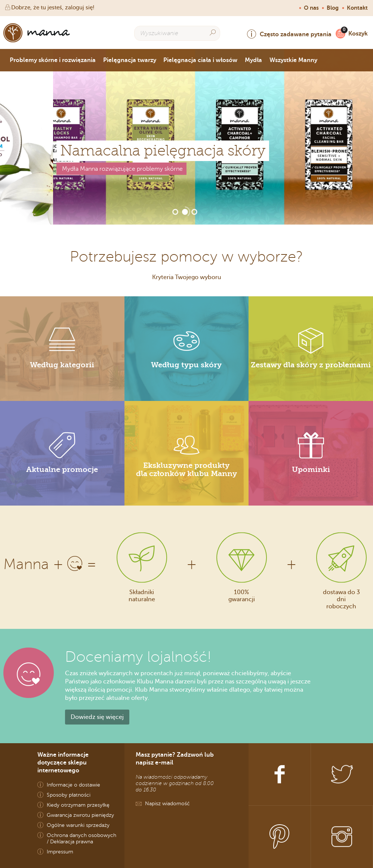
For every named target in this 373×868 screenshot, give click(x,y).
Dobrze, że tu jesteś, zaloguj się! (49, 7)
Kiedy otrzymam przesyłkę (78, 805)
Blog (333, 8)
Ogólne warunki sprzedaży (78, 825)
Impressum (60, 852)
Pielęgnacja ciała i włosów (200, 60)
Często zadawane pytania (289, 34)
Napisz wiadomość (167, 804)
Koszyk (356, 33)
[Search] (213, 33)
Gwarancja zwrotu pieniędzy (80, 815)
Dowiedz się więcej (97, 717)
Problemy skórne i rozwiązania (53, 60)
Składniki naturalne (142, 595)
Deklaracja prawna (72, 842)
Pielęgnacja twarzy (130, 60)
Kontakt (357, 8)
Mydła (253, 60)
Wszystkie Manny (293, 60)
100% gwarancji (242, 595)
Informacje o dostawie (73, 785)
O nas (311, 8)
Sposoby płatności (69, 795)
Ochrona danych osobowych (81, 835)
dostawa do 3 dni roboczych (341, 599)
